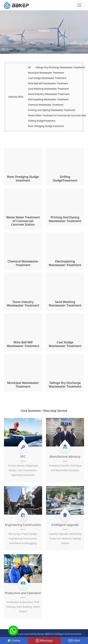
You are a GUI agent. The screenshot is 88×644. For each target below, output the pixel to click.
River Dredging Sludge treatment (46, 126)
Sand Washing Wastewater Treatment (48, 89)
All (29, 67)
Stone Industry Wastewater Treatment (49, 94)
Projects (21, 49)
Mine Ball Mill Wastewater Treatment (48, 83)
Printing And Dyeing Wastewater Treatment (52, 110)
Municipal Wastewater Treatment (46, 73)
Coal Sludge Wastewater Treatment (47, 78)
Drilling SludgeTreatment (42, 121)
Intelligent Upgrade (65, 525)
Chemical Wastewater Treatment (46, 105)
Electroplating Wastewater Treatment (48, 99)
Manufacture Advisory (65, 456)
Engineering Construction (23, 525)
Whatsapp (44, 640)
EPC (23, 456)
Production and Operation (23, 593)
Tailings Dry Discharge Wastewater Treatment (60, 67)
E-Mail (74, 640)
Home (9, 49)
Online (14, 640)
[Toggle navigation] (79, 5)
